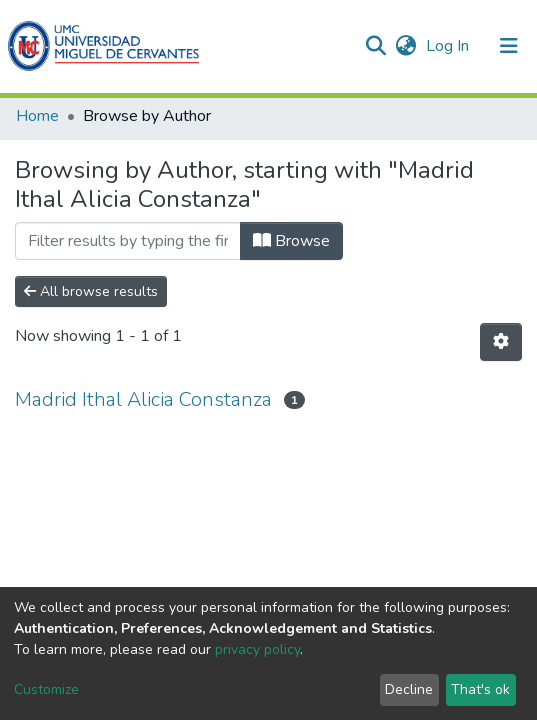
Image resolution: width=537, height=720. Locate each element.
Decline (409, 689)
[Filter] (128, 241)
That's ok (480, 689)
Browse (291, 241)
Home (37, 116)
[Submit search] (375, 46)
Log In (449, 46)
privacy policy (257, 649)
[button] (405, 46)
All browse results (91, 291)
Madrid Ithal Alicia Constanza (143, 399)
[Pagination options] (501, 342)
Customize (46, 689)
